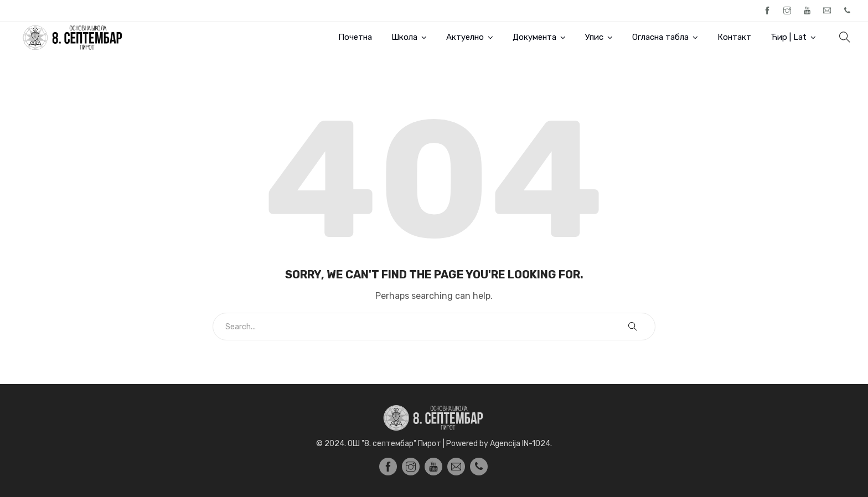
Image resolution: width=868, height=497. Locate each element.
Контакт (734, 37)
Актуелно (465, 37)
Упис (594, 37)
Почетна (355, 37)
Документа (534, 37)
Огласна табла (660, 37)
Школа (404, 37)
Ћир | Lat (789, 37)
